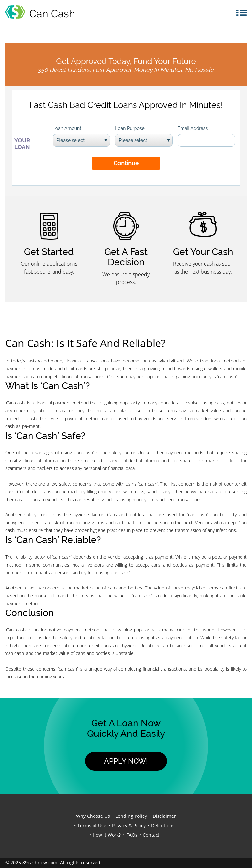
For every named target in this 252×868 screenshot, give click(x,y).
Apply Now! (126, 761)
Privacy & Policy (129, 826)
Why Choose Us (93, 816)
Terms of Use (92, 826)
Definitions (163, 826)
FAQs (132, 835)
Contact (151, 835)
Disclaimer (164, 816)
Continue (126, 163)
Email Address (193, 128)
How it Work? (107, 835)
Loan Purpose (130, 128)
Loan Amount (67, 128)
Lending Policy (131, 816)
